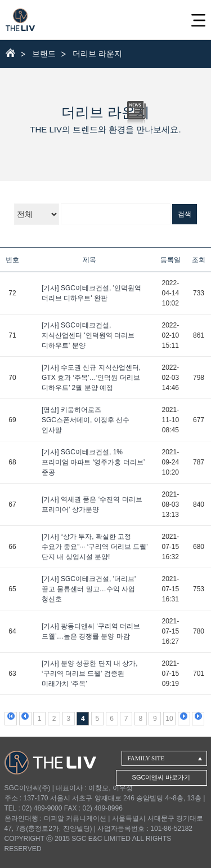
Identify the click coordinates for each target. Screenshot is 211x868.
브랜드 (44, 54)
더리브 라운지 (97, 54)
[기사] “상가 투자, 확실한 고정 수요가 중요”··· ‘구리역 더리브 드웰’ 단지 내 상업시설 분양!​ (95, 547)
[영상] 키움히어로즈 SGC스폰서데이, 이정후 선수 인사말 (86, 420)
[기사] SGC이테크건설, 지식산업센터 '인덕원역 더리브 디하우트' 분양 (88, 335)
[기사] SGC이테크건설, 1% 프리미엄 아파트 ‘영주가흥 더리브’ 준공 (93, 462)
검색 (185, 214)
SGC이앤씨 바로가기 (161, 777)
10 (169, 719)
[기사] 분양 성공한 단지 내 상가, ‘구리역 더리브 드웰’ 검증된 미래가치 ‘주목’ (90, 674)
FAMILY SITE (146, 758)
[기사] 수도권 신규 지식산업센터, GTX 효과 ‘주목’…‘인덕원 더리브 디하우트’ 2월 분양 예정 (91, 378)
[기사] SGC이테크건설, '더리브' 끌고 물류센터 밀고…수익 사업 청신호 (89, 589)
